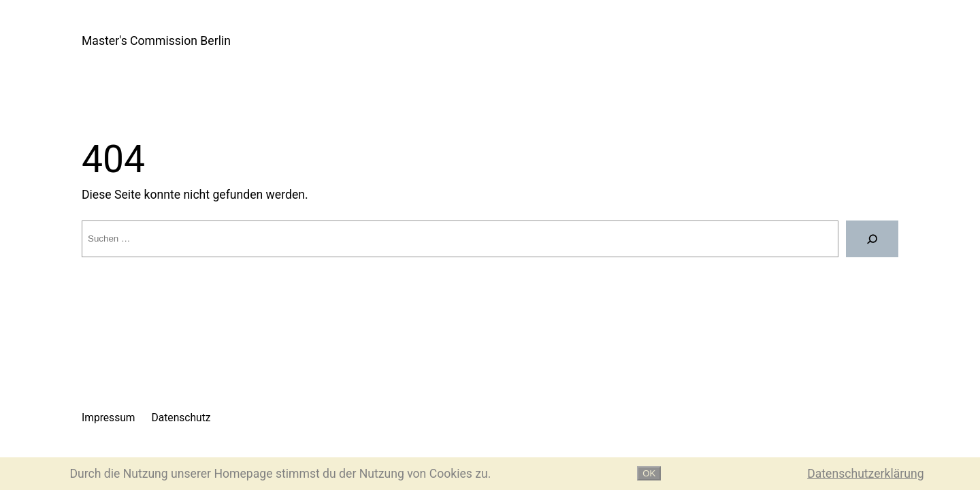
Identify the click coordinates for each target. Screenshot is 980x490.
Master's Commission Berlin (156, 41)
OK (649, 473)
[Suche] (872, 239)
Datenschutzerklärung (865, 474)
